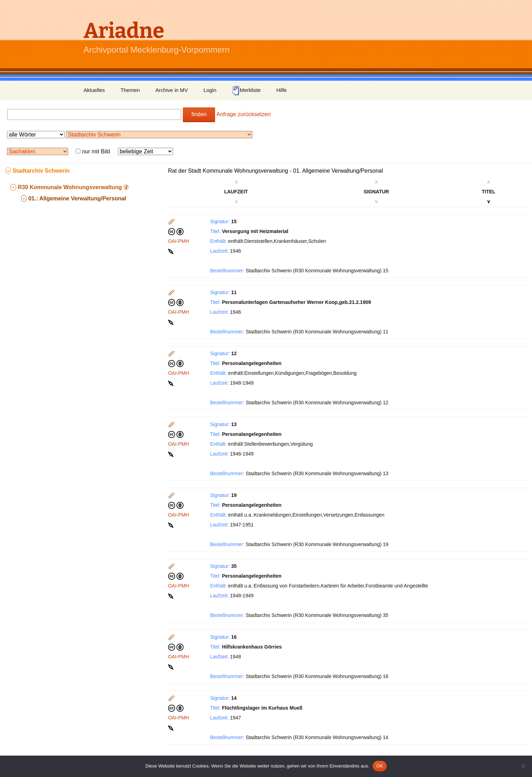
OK (380, 766)
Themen (130, 90)
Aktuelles (94, 90)
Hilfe (281, 90)
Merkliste (246, 91)
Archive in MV (172, 90)
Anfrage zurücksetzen (244, 114)
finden (199, 114)
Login (210, 90)
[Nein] (523, 766)
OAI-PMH (179, 241)
